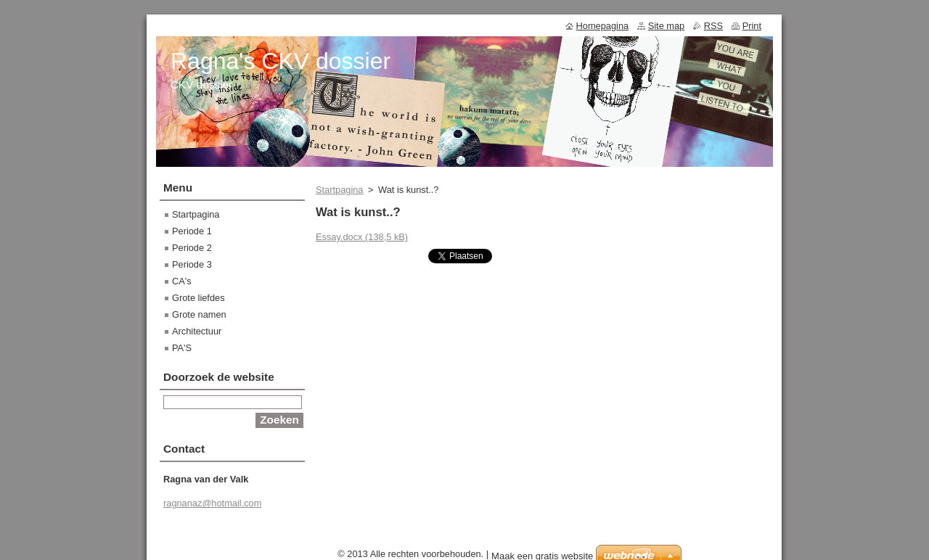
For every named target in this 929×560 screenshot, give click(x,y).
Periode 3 (192, 264)
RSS (713, 26)
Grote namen (199, 314)
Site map (667, 26)
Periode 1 (192, 231)
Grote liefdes (199, 298)
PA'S (182, 348)
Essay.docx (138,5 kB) (362, 237)
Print (752, 26)
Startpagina (339, 190)
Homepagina (603, 26)
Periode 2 (192, 248)
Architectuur (197, 331)
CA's (182, 281)
